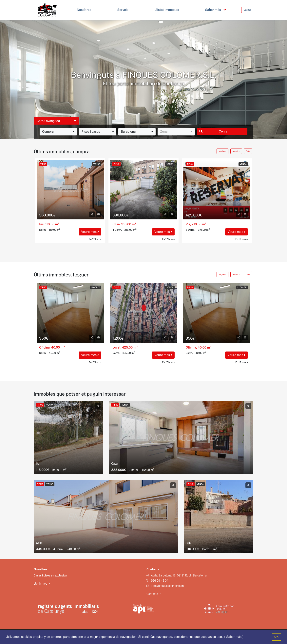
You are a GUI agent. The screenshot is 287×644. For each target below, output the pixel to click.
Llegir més (42, 584)
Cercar (214, 131)
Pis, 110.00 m (49, 224)
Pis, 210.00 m (196, 224)
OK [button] (277, 637)
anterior (236, 151)
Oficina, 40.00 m (52, 347)
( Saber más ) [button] (234, 637)
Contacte (154, 594)
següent (222, 151)
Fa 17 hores (95, 239)
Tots (248, 151)
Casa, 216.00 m (124, 224)
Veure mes (90, 232)
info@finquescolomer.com (167, 586)
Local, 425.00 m (125, 347)
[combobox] (58, 132)
